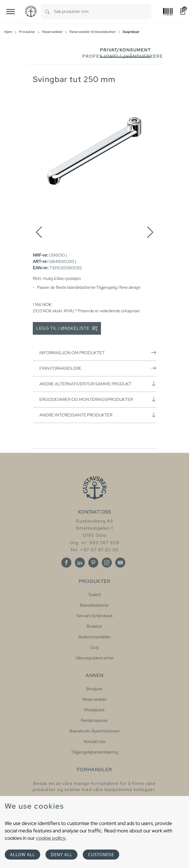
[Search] (47, 11)
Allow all (22, 855)
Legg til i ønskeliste (67, 329)
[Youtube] (120, 563)
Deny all (61, 855)
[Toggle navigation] (11, 11)
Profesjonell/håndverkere (123, 56)
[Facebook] (66, 563)
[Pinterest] (93, 563)
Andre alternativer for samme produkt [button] (98, 384)
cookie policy (51, 838)
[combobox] (103, 11)
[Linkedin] (80, 563)
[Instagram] (107, 563)
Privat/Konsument (125, 50)
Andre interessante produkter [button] (98, 415)
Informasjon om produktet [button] (98, 353)
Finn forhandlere (98, 368)
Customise (101, 855)
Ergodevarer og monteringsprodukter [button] (98, 399)
